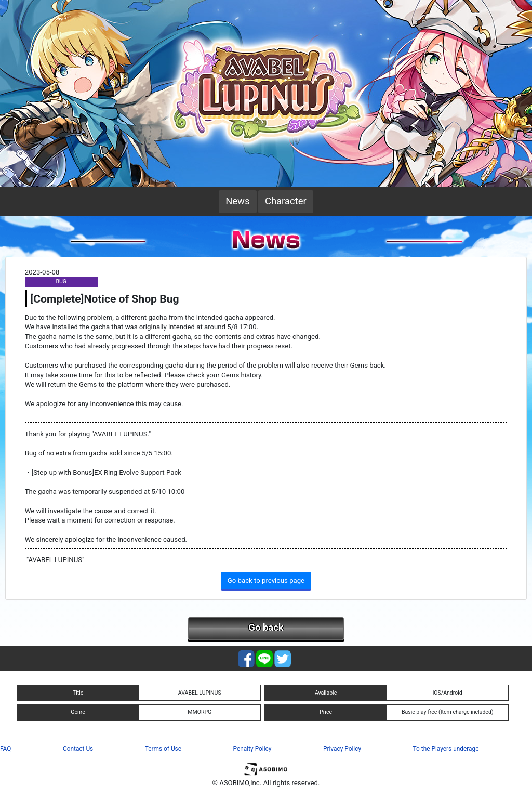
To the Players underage (446, 749)
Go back (266, 628)
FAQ (5, 749)
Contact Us (78, 749)
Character (286, 201)
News (237, 201)
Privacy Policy (342, 749)
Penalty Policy (252, 749)
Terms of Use (163, 749)
